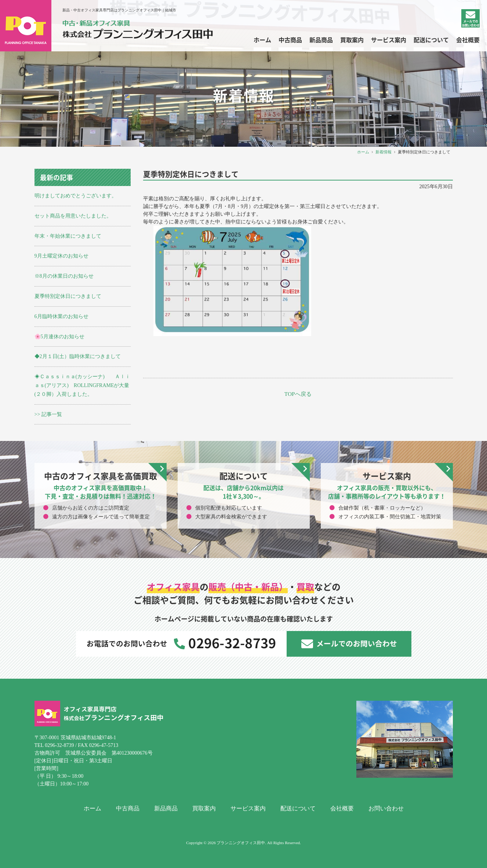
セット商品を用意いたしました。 (73, 216)
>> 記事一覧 (48, 414)
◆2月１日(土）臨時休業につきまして (78, 356)
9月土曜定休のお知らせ (61, 256)
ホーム (363, 152)
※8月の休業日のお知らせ (64, 276)
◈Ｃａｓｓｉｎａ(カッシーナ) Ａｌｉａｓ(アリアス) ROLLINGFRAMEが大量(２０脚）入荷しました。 (82, 385)
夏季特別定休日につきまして (68, 296)
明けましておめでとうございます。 (76, 196)
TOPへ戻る (298, 394)
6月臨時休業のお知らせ (61, 316)
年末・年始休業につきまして (68, 236)
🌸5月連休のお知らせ (59, 337)
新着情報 (384, 152)
